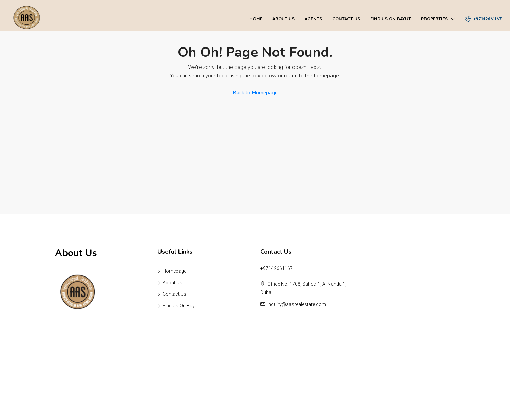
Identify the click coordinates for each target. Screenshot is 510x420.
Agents (313, 19)
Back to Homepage (255, 93)
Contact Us (346, 19)
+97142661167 (483, 19)
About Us (284, 19)
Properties (434, 19)
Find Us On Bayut (391, 19)
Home (256, 19)
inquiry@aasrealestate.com (297, 304)
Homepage (174, 271)
